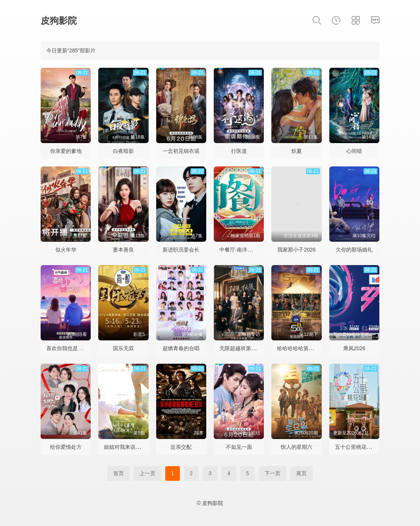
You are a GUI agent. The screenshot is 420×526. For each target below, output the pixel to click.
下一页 (272, 473)
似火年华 (66, 250)
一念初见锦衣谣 (181, 151)
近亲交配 (181, 447)
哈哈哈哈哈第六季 (298, 348)
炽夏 (297, 151)
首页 (119, 473)
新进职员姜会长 (181, 250)
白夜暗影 (123, 151)
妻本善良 (123, 250)
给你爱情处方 (66, 447)
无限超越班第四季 (240, 348)
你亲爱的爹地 (66, 151)
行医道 (239, 151)
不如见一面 (239, 447)
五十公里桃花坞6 (355, 447)
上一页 (148, 473)
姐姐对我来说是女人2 (129, 447)
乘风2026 (354, 348)
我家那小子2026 (296, 250)
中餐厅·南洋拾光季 (241, 250)
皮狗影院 (59, 21)
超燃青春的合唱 (181, 348)
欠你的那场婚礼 (354, 250)
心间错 (354, 151)
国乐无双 (123, 348)
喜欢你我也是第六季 (70, 348)
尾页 (301, 473)
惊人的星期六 (297, 447)
